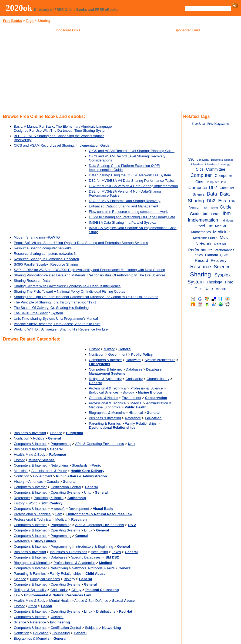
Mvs (224, 237)
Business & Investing (105, 418)
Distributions (106, 611)
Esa (222, 201)
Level (200, 226)
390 (191, 159)
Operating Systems (65, 492)
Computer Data (216, 182)
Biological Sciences (104, 392)
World (33, 503)
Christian (197, 164)
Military (109, 349)
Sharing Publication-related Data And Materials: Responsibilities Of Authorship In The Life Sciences (90, 275)
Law (58, 514)
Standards (80, 465)
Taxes (116, 552)
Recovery (219, 261)
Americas (36, 482)
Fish (205, 208)
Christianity (134, 379)
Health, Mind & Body (30, 455)
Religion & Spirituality (105, 379)
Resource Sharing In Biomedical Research (46, 259)
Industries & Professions (68, 552)
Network (203, 244)
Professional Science (147, 388)
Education (41, 633)
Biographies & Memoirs (107, 413)
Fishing (214, 208)
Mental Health (60, 601)
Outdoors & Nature (103, 398)
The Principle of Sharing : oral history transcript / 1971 (55, 302)
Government (118, 354)
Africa (33, 606)
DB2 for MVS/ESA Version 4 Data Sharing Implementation (133, 186)
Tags (30, 21)
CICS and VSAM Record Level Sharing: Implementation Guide (62, 145)
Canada (53, 482)
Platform (212, 255)
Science (20, 579)
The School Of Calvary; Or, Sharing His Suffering (51, 308)
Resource (201, 267)
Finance (56, 433)
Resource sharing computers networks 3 (45, 254)
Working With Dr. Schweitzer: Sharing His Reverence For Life (61, 329)
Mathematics (201, 232)
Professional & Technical (108, 388)
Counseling (61, 633)
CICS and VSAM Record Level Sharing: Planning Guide (132, 151)
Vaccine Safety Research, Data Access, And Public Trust (57, 324)
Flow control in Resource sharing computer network (128, 212)
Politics (39, 438)
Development (79, 509)
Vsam (221, 288)
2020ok (19, 8)
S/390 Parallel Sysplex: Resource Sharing (46, 264)
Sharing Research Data (32, 281)
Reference (133, 418)
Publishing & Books (49, 498)
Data (212, 194)
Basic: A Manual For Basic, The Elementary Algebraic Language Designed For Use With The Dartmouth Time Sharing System (63, 128)
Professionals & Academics (74, 563)
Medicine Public (205, 238)
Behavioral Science (222, 160)
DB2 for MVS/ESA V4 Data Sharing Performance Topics (132, 181)
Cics (200, 169)
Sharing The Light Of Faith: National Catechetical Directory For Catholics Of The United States (86, 297)
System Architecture (160, 360)
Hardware (133, 360)
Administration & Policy (49, 471)
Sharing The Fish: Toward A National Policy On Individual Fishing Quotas (69, 291)
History (94, 349)
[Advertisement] (67, 73)
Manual (220, 226)
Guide (226, 207)
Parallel (220, 244)
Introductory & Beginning (94, 546)
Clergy (76, 590)
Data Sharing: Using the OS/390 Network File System (130, 175)
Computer (201, 175)
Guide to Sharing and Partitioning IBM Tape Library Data (132, 217)
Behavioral (203, 160)
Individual (227, 220)
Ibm (227, 213)
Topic (199, 289)
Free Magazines (218, 124)
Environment (131, 398)
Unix (88, 492)
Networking (59, 465)
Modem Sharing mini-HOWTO (37, 237)
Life (210, 226)
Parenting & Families (105, 423)
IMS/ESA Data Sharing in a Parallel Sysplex (122, 222)
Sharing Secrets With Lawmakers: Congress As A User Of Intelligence (67, 286)
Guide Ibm (199, 214)
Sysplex (222, 275)
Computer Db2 (203, 187)
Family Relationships (141, 423)
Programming (61, 444)
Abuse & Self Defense (91, 601)
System (196, 282)
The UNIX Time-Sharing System (38, 313)
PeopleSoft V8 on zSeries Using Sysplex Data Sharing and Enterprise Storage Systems (81, 243)
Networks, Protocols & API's (93, 568)
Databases (134, 369)
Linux (88, 530)
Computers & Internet (105, 360)
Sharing (200, 274)
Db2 (211, 201)
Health (215, 214)
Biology (128, 392)
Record (202, 260)
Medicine (21, 471)
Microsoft (58, 509)
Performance (200, 250)
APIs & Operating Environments (100, 444)
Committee (215, 169)
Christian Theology (218, 164)
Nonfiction (97, 354)
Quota (224, 255)
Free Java (198, 124)
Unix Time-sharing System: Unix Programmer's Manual (56, 318)
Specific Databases (86, 557)
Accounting (99, 552)
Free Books (12, 21)
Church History (158, 379)
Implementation (203, 220)
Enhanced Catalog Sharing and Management (123, 206)
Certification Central (66, 487)
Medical (136, 403)
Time (229, 282)
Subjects (91, 628)
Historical (136, 413)
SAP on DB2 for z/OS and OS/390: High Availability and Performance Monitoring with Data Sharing (89, 270)
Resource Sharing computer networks (43, 248)
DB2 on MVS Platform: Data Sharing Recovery (125, 201)
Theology (214, 282)
